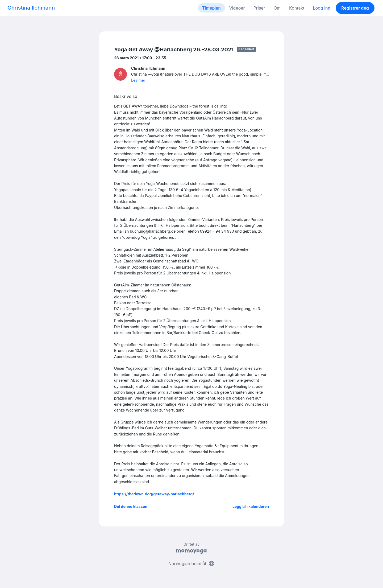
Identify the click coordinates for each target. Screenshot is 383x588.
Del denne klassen (131, 506)
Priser (259, 8)
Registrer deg (355, 8)
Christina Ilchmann (31, 8)
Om (277, 8)
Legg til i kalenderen (251, 506)
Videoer (237, 8)
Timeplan (211, 8)
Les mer (138, 80)
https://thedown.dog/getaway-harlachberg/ (154, 494)
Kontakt (297, 8)
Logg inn (322, 8)
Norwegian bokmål (191, 564)
